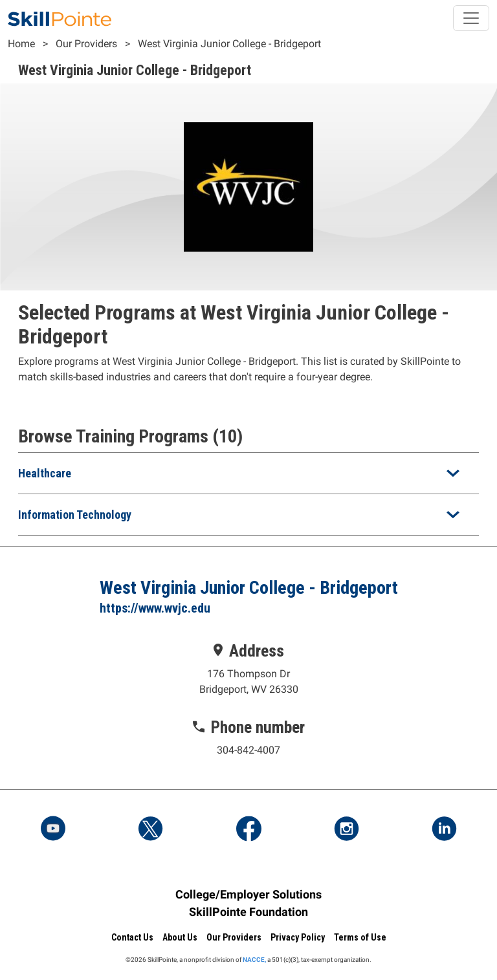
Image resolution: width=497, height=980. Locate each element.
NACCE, (254, 960)
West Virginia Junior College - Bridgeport (229, 44)
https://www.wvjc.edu (155, 608)
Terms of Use (360, 937)
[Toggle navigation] (471, 18)
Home (21, 44)
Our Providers (86, 44)
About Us (180, 937)
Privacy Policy (298, 937)
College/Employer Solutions (248, 894)
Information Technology (75, 515)
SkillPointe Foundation (248, 912)
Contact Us (132, 937)
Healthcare (45, 473)
